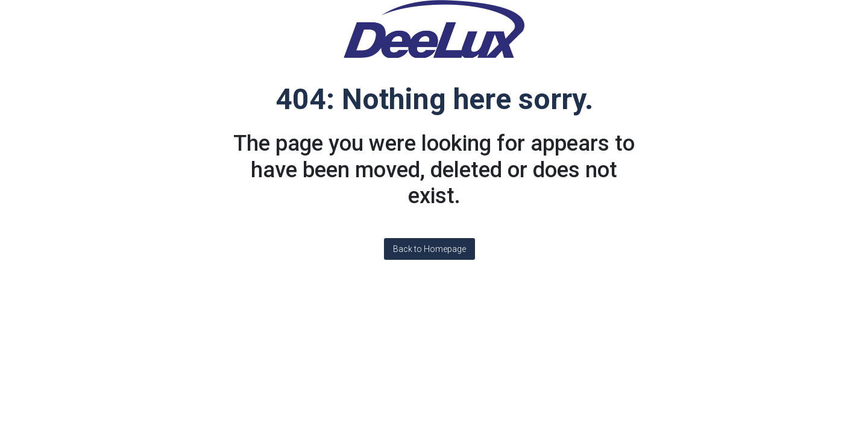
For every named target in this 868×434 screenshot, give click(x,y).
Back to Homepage (429, 249)
